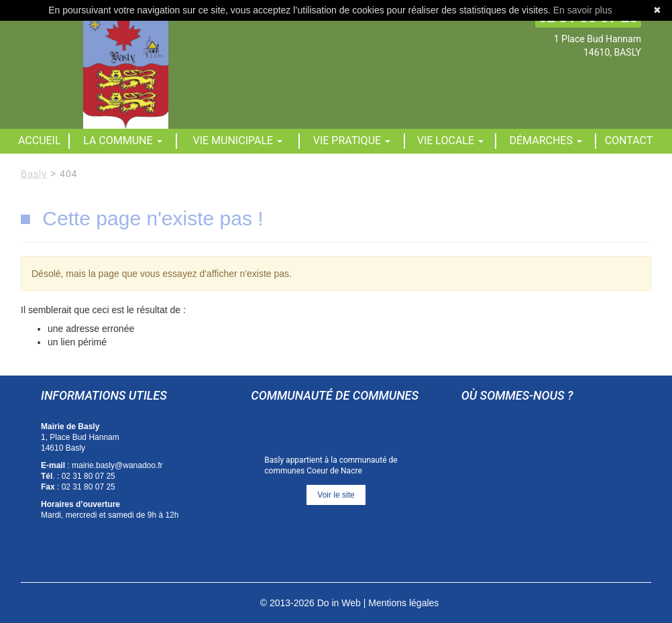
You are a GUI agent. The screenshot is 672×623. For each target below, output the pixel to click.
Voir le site (336, 495)
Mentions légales (403, 603)
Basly (34, 174)
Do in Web (339, 603)
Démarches (546, 140)
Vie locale (450, 140)
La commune (122, 140)
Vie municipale (238, 140)
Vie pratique (352, 140)
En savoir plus (583, 10)
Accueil (40, 140)
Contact (629, 140)
